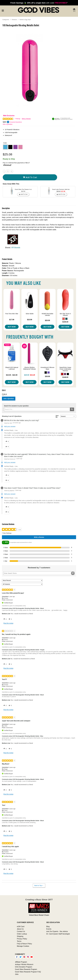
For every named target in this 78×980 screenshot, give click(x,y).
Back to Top (39, 886)
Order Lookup (22, 934)
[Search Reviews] (39, 573)
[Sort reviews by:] (22, 580)
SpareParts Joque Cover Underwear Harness (65, 369)
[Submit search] (72, 409)
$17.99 (12, 320)
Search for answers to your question (16, 406)
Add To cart (30, 177)
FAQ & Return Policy (24, 944)
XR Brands (16, 248)
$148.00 (65, 377)
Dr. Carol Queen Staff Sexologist (58, 934)
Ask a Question (8, 124)
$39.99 (47, 376)
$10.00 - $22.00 (12, 375)
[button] (5, 147)
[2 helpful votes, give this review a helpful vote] (5, 664)
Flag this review (8, 623)
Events (49, 929)
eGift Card (21, 926)
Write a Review (26, 119)
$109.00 (65, 322)
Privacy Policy (22, 939)
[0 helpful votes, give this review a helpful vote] (5, 619)
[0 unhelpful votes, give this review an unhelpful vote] (10, 619)
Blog (48, 926)
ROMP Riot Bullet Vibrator (47, 314)
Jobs (17, 974)
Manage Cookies (23, 946)
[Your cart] (74, 10)
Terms (19, 941)
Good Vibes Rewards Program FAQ (28, 972)
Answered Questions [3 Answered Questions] (16, 122)
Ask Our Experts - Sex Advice (57, 931)
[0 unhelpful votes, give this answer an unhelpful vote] (7, 447)
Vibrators (14, 20)
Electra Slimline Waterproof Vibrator (30, 368)
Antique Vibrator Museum (24, 964)
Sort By (57, 416)
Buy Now (12, 327)
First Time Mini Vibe (12, 314)
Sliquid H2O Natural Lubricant (12, 368)
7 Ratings (18, 119)
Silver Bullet (30, 314)
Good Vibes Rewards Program (26, 969)
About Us (20, 929)
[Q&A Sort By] (68, 416)
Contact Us (21, 931)
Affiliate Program (21, 962)
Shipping (20, 936)
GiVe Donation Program (24, 967)
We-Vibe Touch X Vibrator (65, 314)
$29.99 (47, 320)
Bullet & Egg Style (25, 20)
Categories (6, 20)
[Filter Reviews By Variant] (22, 584)
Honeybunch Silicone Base (47, 368)
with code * (39, 3)
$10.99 (30, 320)
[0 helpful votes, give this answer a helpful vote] (7, 442)
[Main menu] (3, 10)
